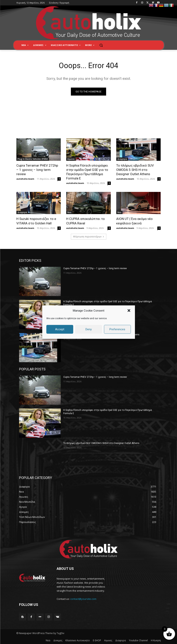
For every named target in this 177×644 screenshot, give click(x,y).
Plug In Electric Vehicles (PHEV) (33, 159)
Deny (89, 329)
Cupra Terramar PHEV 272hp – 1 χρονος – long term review (37, 170)
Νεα (69, 212)
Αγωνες (71, 159)
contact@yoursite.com (83, 599)
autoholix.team (25, 179)
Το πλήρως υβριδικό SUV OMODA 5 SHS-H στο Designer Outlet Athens (135, 170)
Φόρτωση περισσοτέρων (89, 237)
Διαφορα (122, 159)
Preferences (117, 329)
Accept (60, 329)
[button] (129, 311)
